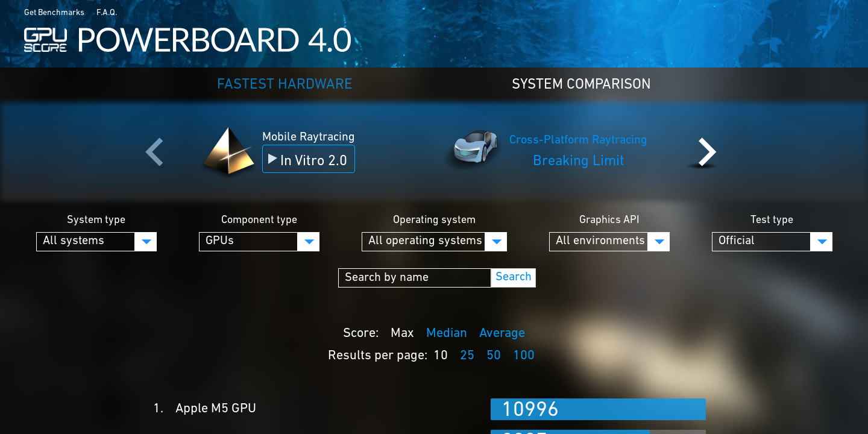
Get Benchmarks (54, 13)
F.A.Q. (107, 13)
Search (514, 277)
